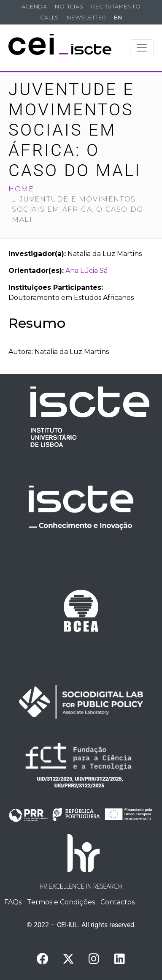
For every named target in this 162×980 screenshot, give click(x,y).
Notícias (69, 7)
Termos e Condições (61, 902)
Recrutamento (116, 7)
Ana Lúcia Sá (86, 271)
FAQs (13, 902)
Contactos (117, 902)
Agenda (34, 7)
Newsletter (86, 18)
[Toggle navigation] (142, 48)
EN (118, 18)
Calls (50, 18)
